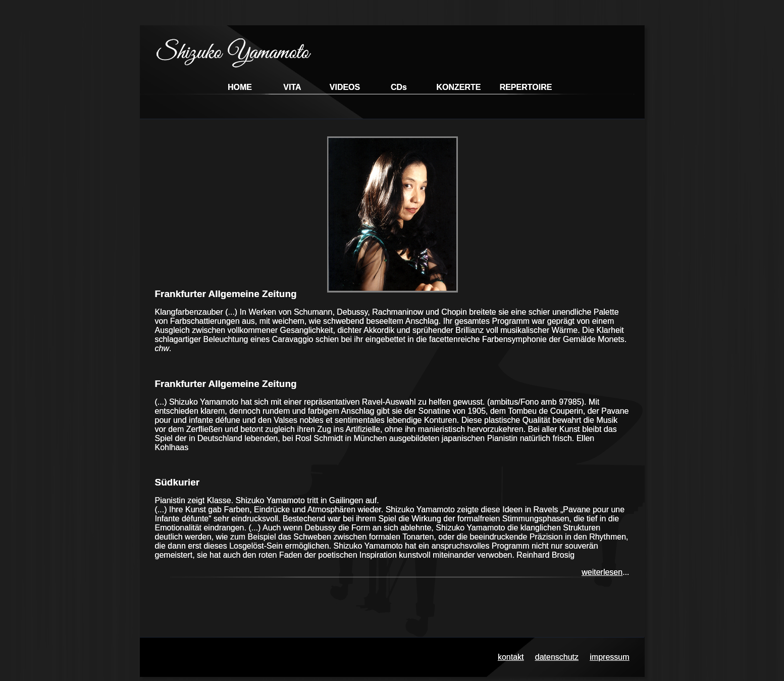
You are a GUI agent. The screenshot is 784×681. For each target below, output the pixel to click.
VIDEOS (345, 87)
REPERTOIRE (526, 87)
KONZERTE (459, 87)
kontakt (511, 657)
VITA (292, 87)
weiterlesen (602, 572)
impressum (609, 657)
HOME (240, 87)
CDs (399, 87)
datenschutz (557, 657)
